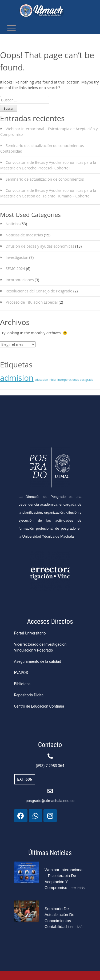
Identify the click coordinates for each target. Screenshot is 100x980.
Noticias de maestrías (24, 235)
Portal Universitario (30, 633)
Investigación (17, 257)
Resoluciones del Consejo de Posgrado (39, 291)
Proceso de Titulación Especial (32, 302)
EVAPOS (21, 673)
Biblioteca (22, 684)
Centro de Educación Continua (39, 706)
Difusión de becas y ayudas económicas (40, 246)
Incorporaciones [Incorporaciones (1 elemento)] (68, 380)
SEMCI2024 (15, 269)
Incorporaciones (20, 280)
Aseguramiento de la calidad (38, 661)
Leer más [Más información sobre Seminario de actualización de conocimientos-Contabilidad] (76, 927)
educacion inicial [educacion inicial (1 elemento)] (45, 380)
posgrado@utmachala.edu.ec (50, 801)
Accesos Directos (50, 622)
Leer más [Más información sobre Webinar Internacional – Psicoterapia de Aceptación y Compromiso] (77, 888)
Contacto (50, 745)
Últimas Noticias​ (50, 853)
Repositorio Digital (29, 695)
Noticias (13, 224)
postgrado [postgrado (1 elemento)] (87, 380)
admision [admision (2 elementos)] (17, 378)
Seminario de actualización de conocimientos (45, 179)
